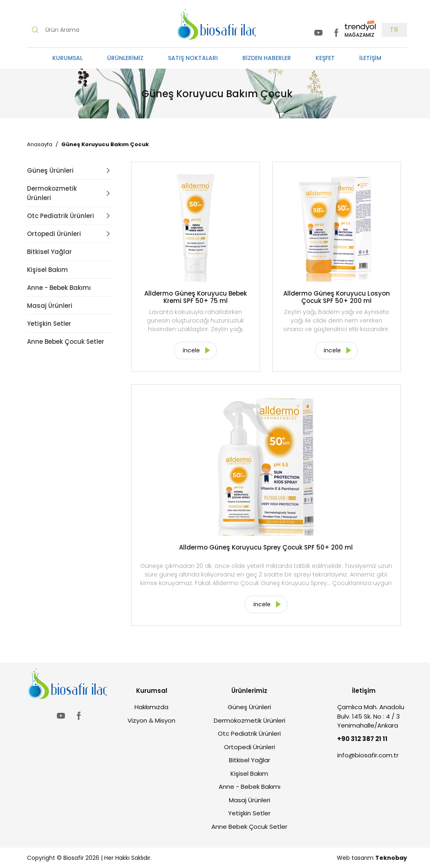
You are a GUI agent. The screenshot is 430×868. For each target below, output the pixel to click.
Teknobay (391, 858)
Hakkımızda (151, 707)
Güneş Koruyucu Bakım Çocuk (105, 144)
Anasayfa (40, 144)
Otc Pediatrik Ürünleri (60, 216)
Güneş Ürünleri (50, 170)
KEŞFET (325, 58)
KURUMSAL (67, 58)
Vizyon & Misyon (151, 720)
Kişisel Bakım (47, 270)
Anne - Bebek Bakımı (59, 288)
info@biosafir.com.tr (368, 755)
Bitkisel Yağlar (49, 252)
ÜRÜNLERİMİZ (125, 58)
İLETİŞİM (370, 58)
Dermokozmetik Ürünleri (52, 193)
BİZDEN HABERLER (267, 58)
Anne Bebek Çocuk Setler (66, 342)
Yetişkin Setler (49, 324)
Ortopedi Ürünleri (54, 234)
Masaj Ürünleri (50, 306)
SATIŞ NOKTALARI (193, 58)
